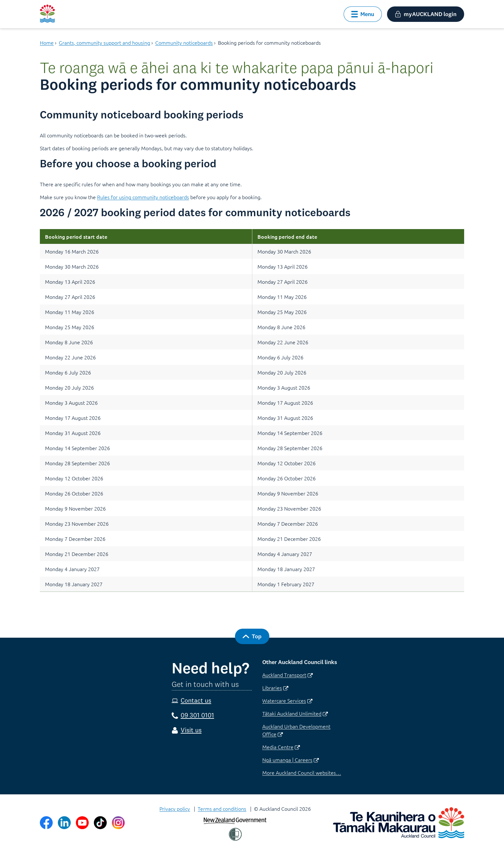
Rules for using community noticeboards (143, 197)
